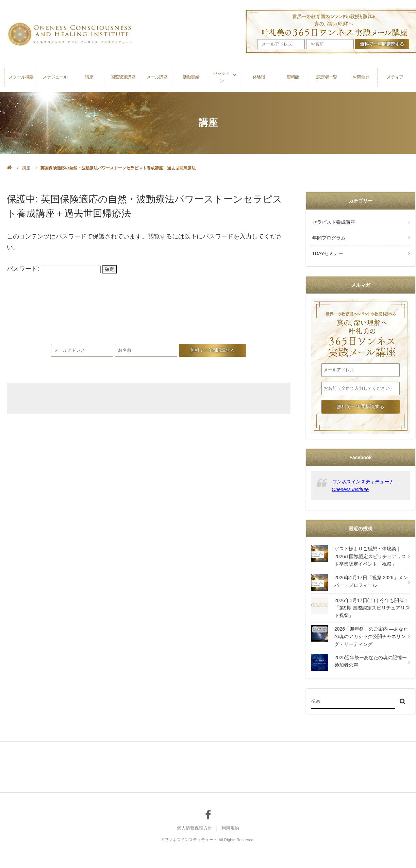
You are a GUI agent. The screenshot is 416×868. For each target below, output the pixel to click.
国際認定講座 (123, 76)
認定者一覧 (327, 76)
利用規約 (232, 826)
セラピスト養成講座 (333, 222)
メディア (395, 76)
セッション (221, 76)
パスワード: (54, 269)
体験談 (259, 76)
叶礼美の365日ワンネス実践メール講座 (149, 320)
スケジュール (55, 76)
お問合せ (361, 76)
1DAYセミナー (327, 251)
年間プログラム (328, 236)
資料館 (293, 76)
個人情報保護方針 (194, 826)
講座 (89, 76)
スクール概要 (21, 76)
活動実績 (191, 76)
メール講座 (157, 76)
